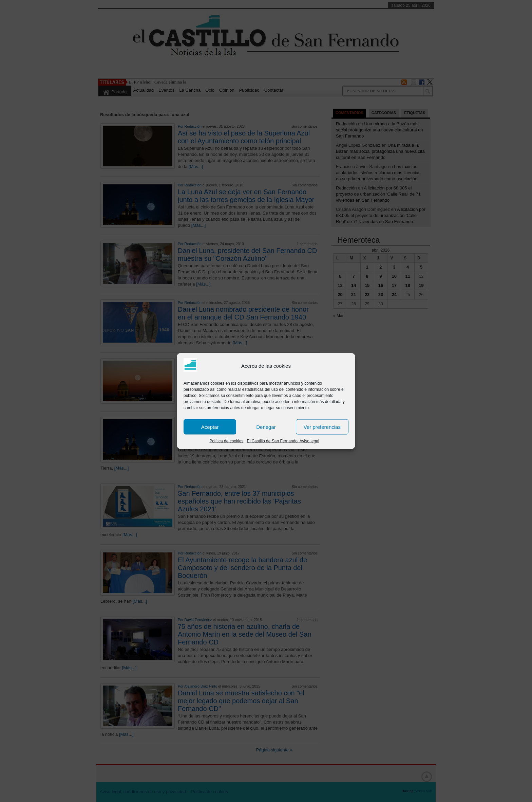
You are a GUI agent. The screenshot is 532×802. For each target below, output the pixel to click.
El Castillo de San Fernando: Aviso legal (283, 441)
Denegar (266, 427)
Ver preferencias (322, 427)
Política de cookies (226, 441)
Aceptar (210, 427)
